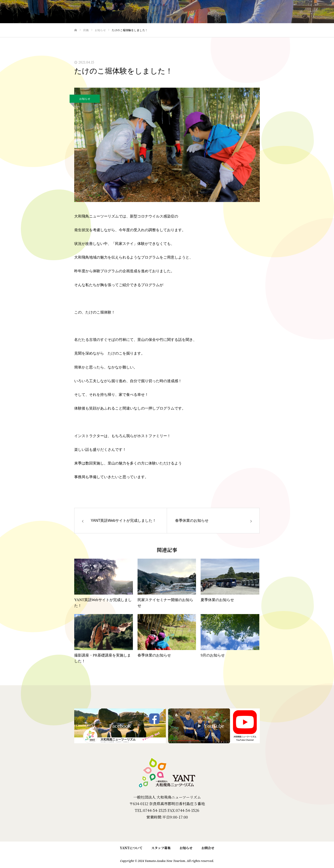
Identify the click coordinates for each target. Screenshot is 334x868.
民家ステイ (212, 12)
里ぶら (233, 12)
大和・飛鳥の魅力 (260, 12)
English (318, 12)
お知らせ (85, 99)
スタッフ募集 (161, 848)
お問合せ (208, 848)
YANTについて (292, 12)
